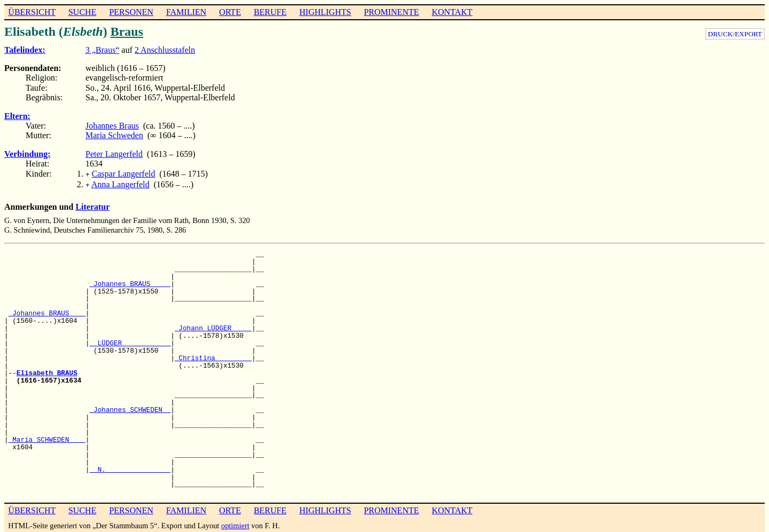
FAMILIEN (186, 12)
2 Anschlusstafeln (165, 50)
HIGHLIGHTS (325, 12)
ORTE (230, 12)
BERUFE (270, 12)
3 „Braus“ (103, 50)
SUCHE (82, 12)
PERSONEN (131, 12)
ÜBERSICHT (32, 12)
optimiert (235, 523)
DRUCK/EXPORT (735, 34)
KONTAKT (452, 12)
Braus (127, 31)
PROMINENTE (391, 12)
